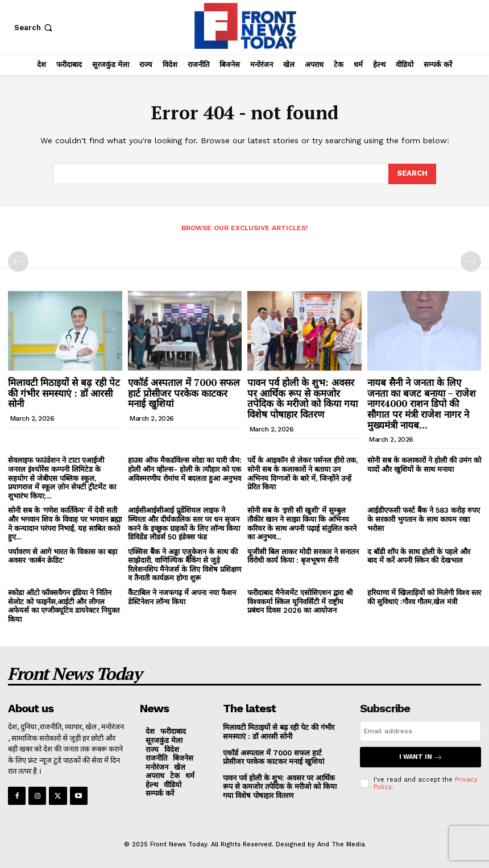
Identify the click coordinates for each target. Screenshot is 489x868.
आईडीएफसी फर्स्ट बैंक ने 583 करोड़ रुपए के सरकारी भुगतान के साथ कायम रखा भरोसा (424, 519)
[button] (34, 28)
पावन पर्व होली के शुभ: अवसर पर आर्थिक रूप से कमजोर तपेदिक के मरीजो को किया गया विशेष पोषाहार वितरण (302, 398)
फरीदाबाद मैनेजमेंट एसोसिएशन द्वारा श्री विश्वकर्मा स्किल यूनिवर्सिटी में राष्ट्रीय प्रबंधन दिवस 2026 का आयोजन (300, 601)
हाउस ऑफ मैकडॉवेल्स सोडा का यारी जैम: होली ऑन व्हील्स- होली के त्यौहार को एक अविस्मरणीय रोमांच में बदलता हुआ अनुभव (185, 469)
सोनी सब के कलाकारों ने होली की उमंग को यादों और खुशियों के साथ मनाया (424, 465)
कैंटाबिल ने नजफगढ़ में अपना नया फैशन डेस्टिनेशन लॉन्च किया (182, 597)
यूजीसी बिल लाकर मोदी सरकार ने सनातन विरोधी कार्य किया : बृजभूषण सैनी (303, 556)
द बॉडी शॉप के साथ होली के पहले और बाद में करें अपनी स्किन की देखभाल (419, 556)
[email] (420, 731)
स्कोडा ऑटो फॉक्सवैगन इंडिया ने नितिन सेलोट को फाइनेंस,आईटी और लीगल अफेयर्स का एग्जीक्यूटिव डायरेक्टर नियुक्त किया (64, 606)
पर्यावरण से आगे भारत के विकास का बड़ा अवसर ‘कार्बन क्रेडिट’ (63, 556)
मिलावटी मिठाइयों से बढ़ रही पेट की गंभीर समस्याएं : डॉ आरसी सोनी (64, 393)
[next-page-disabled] (471, 261)
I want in (421, 757)
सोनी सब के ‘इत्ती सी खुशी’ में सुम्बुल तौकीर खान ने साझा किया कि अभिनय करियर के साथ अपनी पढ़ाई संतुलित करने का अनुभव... (302, 524)
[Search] (412, 174)
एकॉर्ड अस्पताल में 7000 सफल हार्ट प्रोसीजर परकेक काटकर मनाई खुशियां (184, 393)
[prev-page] (18, 261)
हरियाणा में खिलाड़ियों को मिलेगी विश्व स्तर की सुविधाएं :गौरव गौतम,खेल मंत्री (424, 597)
